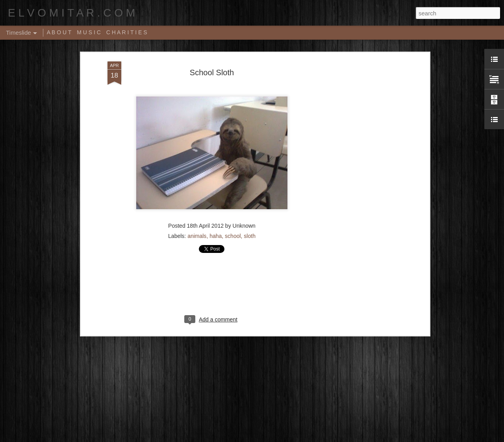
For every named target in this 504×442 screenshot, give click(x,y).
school (233, 213)
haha (216, 213)
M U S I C (89, 32)
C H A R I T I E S (127, 32)
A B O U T (59, 32)
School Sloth (212, 50)
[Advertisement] (359, 163)
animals (197, 213)
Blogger (277, 438)
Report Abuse (300, 438)
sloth (250, 213)
